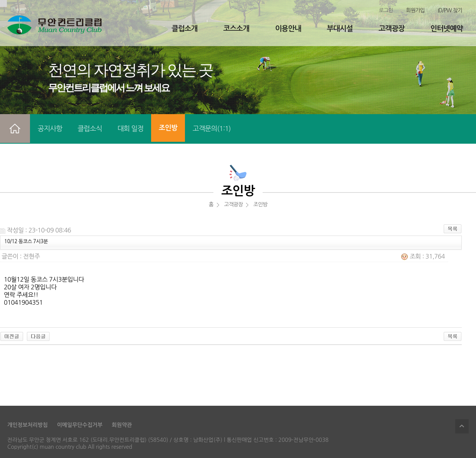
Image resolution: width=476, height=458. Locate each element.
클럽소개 (184, 29)
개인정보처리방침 (27, 425)
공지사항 (50, 129)
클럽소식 (90, 129)
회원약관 (122, 425)
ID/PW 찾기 (450, 10)
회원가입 (415, 10)
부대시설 (340, 29)
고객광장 (392, 29)
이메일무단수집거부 (80, 425)
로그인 (386, 10)
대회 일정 (130, 129)
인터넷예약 (446, 29)
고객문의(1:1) (212, 129)
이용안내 (288, 29)
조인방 (168, 128)
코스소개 (236, 29)
